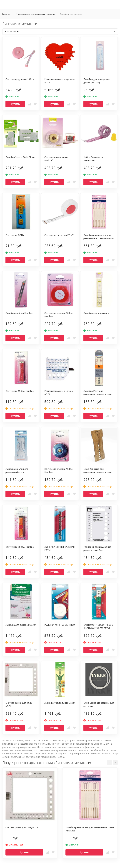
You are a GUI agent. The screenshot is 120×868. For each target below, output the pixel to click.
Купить (15, 104)
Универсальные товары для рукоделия (35, 14)
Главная (6, 14)
